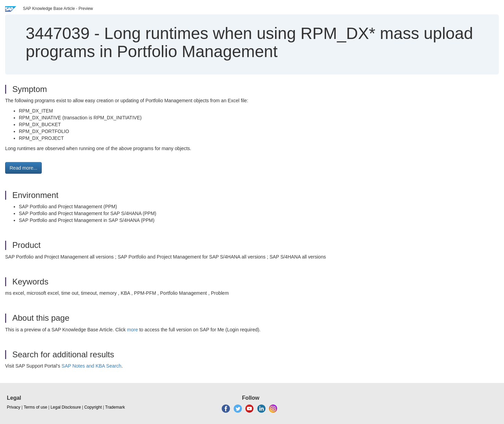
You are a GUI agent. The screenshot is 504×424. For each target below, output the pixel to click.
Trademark (115, 407)
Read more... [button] (23, 168)
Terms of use (35, 407)
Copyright (93, 407)
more (132, 330)
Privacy (14, 407)
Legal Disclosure (66, 407)
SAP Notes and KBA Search (92, 366)
